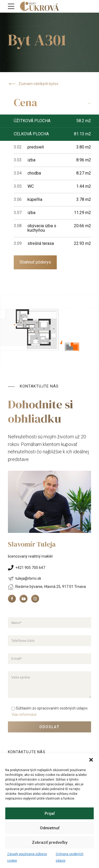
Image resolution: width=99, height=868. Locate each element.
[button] (91, 760)
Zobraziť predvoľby (50, 842)
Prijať (50, 814)
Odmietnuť (50, 828)
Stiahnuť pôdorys (35, 262)
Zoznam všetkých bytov (33, 84)
